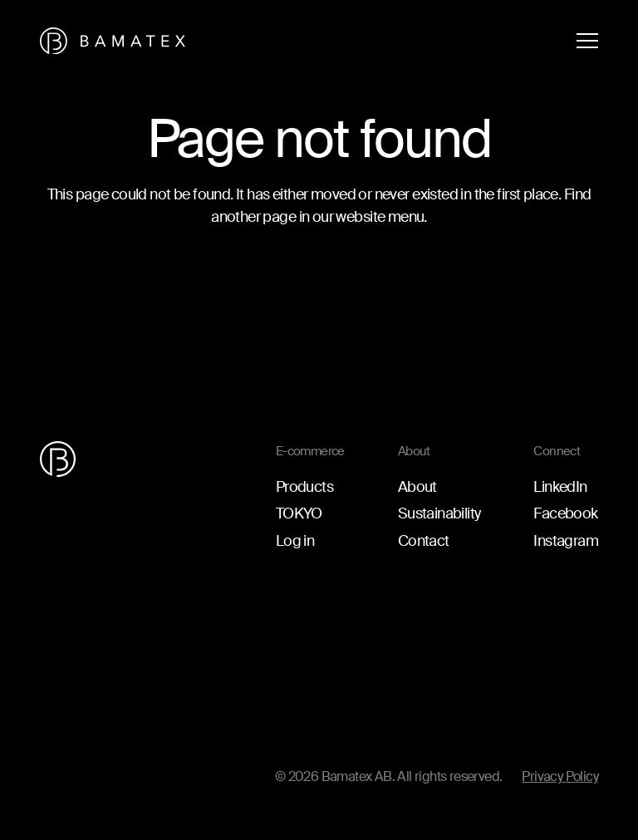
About (417, 487)
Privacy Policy (560, 776)
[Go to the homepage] (113, 41)
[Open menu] (587, 41)
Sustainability (439, 513)
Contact (424, 541)
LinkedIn (560, 487)
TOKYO (299, 513)
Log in (295, 541)
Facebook (565, 513)
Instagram (566, 541)
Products (304, 487)
